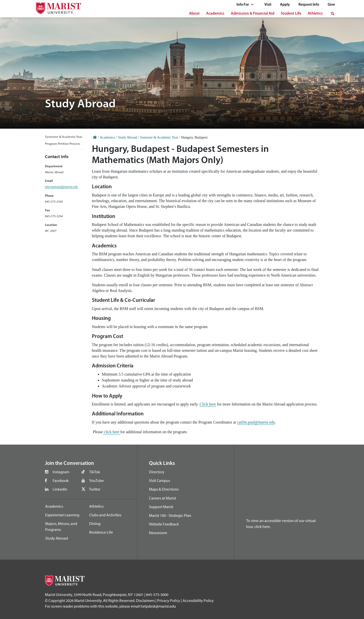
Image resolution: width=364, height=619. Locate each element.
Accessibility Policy (198, 600)
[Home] (95, 137)
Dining (95, 524)
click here (112, 432)
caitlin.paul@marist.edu (256, 422)
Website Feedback (164, 524)
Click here (208, 404)
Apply (285, 5)
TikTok (95, 472)
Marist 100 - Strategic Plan (170, 515)
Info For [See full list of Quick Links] (245, 5)
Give (331, 5)
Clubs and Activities (105, 515)
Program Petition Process (62, 143)
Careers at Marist (162, 498)
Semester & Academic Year (64, 137)
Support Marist (161, 507)
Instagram (61, 472)
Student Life (291, 14)
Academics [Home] (107, 137)
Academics (215, 14)
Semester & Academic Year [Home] (159, 137)
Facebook (61, 480)
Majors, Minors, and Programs (61, 526)
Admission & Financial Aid (253, 14)
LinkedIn (60, 489)
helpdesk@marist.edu (158, 606)
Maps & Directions (164, 489)
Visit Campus (160, 480)
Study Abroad (57, 538)
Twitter (95, 489)
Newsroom (158, 533)
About (194, 14)
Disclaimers (145, 600)
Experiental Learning (62, 515)
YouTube (96, 480)
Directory (157, 472)
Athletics (315, 14)
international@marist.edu (61, 187)
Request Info (309, 5)
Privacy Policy (169, 600)
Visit (268, 5)
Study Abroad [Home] (127, 137)
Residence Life (101, 532)
